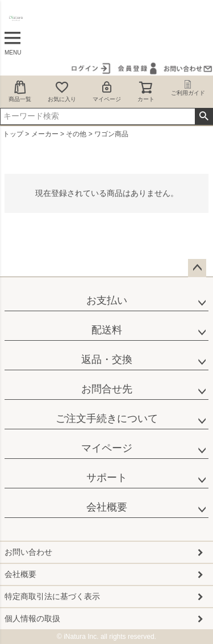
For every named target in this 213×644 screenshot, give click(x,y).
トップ (13, 134)
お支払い (107, 300)
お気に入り (62, 91)
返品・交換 (107, 359)
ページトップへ (197, 268)
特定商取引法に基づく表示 (52, 596)
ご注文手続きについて (107, 419)
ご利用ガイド (188, 88)
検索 (204, 116)
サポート (107, 478)
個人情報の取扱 (32, 618)
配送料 (107, 330)
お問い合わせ (28, 552)
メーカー (45, 134)
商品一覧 (20, 91)
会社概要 (107, 507)
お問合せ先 (107, 389)
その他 (76, 134)
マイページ (107, 91)
